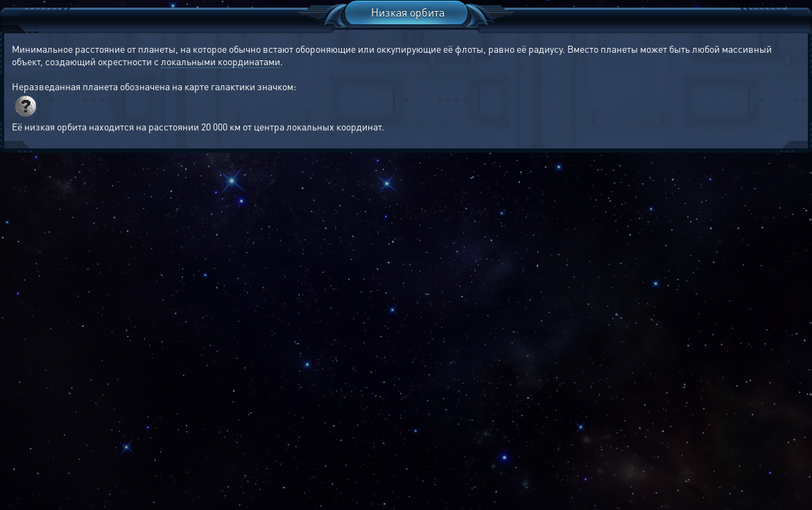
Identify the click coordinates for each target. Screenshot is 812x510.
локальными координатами (221, 61)
